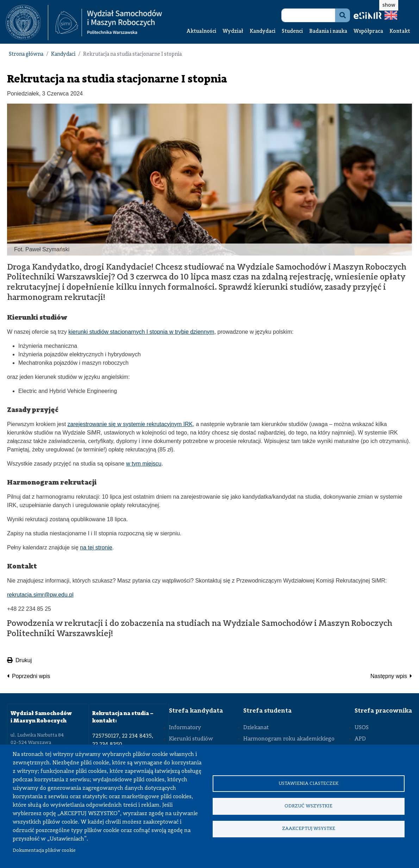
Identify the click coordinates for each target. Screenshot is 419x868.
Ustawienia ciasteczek (308, 783)
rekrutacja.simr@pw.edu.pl (40, 595)
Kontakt (400, 32)
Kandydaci (262, 32)
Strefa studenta (267, 711)
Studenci (292, 32)
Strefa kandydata (196, 711)
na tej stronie (96, 547)
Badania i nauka (328, 32)
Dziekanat (256, 728)
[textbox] (27, 23)
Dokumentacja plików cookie (44, 851)
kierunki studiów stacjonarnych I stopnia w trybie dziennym (141, 332)
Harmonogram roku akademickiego (289, 739)
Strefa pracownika (383, 711)
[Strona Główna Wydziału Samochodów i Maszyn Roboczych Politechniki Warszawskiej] (109, 23)
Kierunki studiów (191, 739)
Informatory (185, 728)
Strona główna (26, 54)
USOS (362, 728)
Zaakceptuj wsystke (309, 829)
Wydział (233, 32)
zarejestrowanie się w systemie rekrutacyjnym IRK (130, 424)
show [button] (389, 5)
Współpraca (368, 32)
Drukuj (19, 660)
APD (360, 739)
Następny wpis (389, 676)
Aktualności (201, 32)
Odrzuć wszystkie (308, 806)
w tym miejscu (144, 464)
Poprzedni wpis (31, 676)
